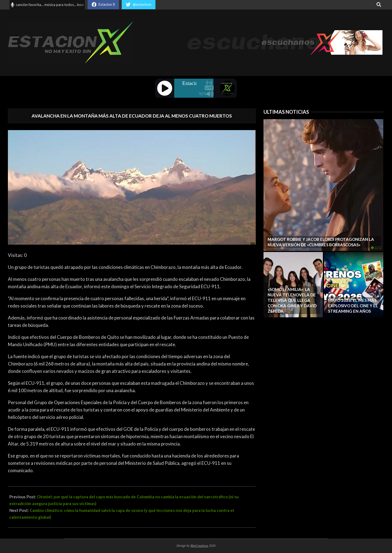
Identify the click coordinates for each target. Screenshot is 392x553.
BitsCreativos (199, 546)
